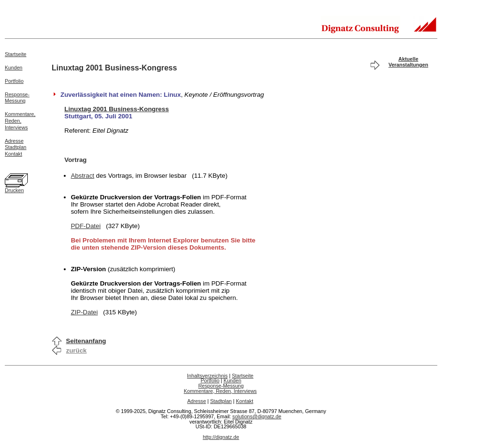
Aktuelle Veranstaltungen (408, 62)
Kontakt (13, 154)
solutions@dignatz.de (257, 416)
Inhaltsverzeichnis (207, 376)
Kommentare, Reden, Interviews (220, 391)
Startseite (16, 54)
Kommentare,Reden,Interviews (20, 121)
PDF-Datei (86, 226)
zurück (76, 350)
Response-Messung (17, 98)
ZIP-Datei (84, 312)
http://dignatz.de (221, 437)
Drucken (14, 190)
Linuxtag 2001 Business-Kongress (117, 109)
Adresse (14, 141)
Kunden (14, 68)
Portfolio (14, 81)
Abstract (83, 176)
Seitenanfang (86, 341)
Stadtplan (16, 147)
